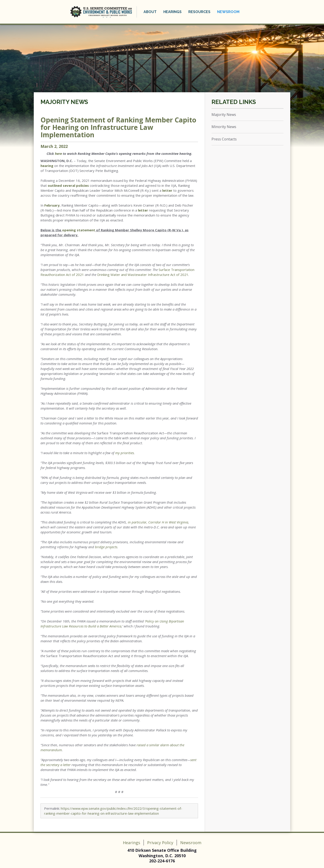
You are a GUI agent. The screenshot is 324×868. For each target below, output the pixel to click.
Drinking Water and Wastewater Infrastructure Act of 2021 (143, 275)
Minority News (224, 127)
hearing (47, 166)
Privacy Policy (160, 843)
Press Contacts (224, 139)
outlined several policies (68, 185)
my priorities (125, 453)
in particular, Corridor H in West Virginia (158, 522)
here (58, 153)
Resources (199, 12)
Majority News (64, 102)
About (150, 12)
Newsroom (228, 12)
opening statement (79, 230)
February (52, 205)
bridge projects (106, 547)
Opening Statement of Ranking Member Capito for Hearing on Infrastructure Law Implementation (118, 127)
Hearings (172, 12)
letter (167, 190)
